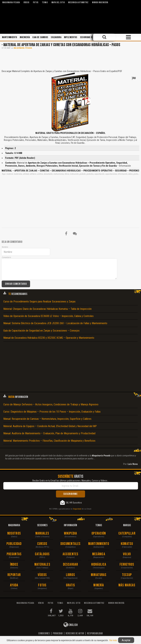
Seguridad (77, 509)
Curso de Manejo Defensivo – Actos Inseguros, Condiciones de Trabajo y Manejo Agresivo (51, 404)
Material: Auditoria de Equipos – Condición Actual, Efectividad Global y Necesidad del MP (50, 426)
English (71, 625)
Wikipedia (70, 533)
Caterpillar (127, 533)
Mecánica (99, 554)
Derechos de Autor (75, 633)
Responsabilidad (95, 633)
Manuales (42, 533)
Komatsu (127, 544)
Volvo (127, 554)
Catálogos (42, 554)
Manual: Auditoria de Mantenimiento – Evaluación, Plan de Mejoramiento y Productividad (49, 433)
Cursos (42, 544)
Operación (99, 533)
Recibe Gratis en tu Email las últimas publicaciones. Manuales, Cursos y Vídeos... (71, 481)
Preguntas (14, 554)
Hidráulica (99, 565)
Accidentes (70, 554)
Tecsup (127, 575)
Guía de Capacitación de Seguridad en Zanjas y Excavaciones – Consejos (41, 331)
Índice (14, 565)
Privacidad (58, 633)
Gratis (71, 585)
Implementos (71, 37)
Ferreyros (127, 565)
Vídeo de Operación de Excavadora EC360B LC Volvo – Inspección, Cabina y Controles (48, 316)
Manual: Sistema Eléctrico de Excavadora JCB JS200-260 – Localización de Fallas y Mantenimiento (55, 323)
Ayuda (14, 585)
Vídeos (42, 575)
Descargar (70, 565)
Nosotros (14, 533)
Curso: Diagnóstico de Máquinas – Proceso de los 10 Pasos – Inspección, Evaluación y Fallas (52, 412)
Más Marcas (127, 585)
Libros (71, 575)
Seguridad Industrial (91, 37)
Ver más (113, 640)
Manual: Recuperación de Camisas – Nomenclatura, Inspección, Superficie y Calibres (47, 419)
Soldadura (56, 37)
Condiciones (44, 633)
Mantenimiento (10, 37)
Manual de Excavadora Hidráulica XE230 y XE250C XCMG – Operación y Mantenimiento (49, 338)
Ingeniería (25, 37)
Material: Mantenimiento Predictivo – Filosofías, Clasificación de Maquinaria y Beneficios (49, 441)
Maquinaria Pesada (23, 48)
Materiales (42, 565)
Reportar (14, 575)
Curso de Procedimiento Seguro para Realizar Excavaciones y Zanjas (39, 302)
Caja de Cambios (40, 37)
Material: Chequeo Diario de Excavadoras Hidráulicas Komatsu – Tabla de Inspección (47, 309)
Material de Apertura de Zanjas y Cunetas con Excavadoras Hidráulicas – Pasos (62, 45)
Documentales (70, 544)
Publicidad (14, 544)
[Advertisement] (70, 59)
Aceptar (126, 640)
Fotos (42, 585)
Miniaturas (99, 575)
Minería (99, 585)
